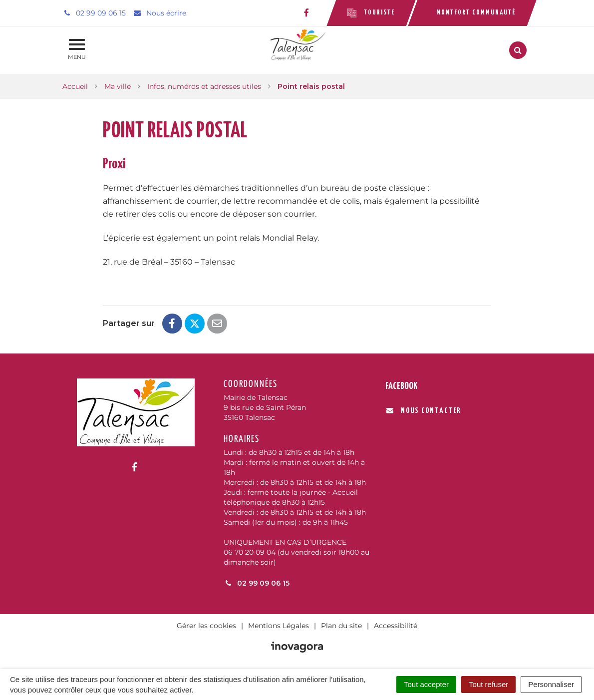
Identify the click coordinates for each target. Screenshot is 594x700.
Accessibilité (396, 626)
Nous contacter (424, 411)
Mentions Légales (279, 626)
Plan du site (341, 626)
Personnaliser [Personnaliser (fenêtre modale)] (551, 684)
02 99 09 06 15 (257, 583)
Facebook (401, 386)
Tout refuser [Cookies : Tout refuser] (488, 684)
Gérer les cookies (206, 626)
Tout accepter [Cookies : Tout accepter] (426, 684)
